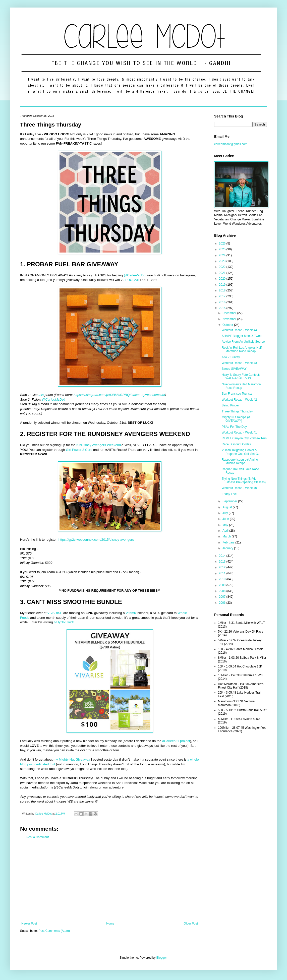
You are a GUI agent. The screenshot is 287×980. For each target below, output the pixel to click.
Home (110, 924)
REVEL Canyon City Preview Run (244, 438)
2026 (223, 243)
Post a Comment (38, 837)
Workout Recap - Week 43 (239, 363)
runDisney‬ (84, 445)
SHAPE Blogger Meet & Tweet (242, 336)
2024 (223, 255)
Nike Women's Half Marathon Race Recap (241, 386)
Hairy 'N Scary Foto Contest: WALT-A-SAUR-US (241, 377)
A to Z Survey (231, 357)
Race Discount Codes (236, 444)
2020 (223, 279)
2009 (223, 585)
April (226, 531)
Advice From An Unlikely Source (243, 342)
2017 (223, 296)
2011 (223, 573)
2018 (223, 290)
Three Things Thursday (237, 411)
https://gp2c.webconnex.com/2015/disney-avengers (96, 540)
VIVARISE (55, 613)
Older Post (191, 924)
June (226, 519)
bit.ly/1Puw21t (64, 622)
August (228, 507)
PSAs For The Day (234, 427)
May (226, 525)
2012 (223, 567)
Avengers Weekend (107, 445)
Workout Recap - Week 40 (239, 488)
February (229, 542)
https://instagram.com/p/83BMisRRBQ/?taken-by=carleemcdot (119, 395)
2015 (223, 308)
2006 (223, 603)
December (230, 313)
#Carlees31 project (176, 741)
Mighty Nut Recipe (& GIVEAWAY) (236, 419)
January (228, 548)
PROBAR (132, 280)
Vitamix (131, 613)
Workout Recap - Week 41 (239, 433)
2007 (223, 597)
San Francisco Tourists (237, 394)
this (41, 395)
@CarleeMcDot (135, 275)
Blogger (162, 958)
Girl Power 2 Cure (79, 450)
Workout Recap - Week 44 (239, 330)
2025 (223, 249)
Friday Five (229, 494)
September (230, 501)
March (227, 536)
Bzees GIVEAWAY (234, 369)
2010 (223, 579)
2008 (223, 591)
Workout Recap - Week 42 (239, 400)
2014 (223, 556)
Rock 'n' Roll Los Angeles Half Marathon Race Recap (242, 349)
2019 (223, 285)
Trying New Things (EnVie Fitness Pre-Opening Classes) (244, 480)
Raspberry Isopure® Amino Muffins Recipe (240, 461)
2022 (223, 267)
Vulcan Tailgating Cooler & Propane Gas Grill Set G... (241, 452)
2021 (223, 273)
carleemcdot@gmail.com (231, 144)
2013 (223, 562)
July (226, 513)
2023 (223, 261)
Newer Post (29, 924)
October (228, 325)
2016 (223, 302)
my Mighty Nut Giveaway (72, 759)
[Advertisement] (110, 880)
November (230, 319)
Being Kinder (230, 405)
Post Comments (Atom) (54, 931)
